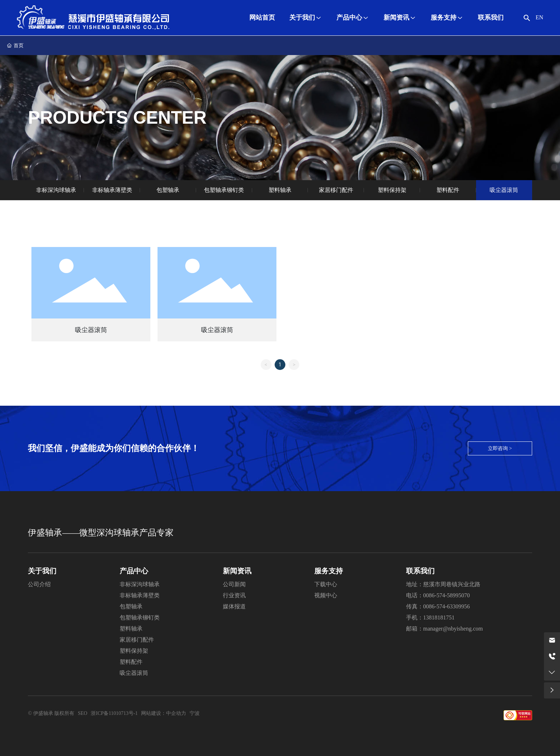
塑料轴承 (280, 190)
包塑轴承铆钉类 (224, 190)
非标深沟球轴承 (56, 190)
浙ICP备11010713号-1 (114, 713)
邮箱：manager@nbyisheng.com (444, 629)
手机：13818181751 (430, 617)
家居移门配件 (336, 190)
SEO (82, 713)
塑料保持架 (392, 190)
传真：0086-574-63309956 (438, 606)
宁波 (195, 713)
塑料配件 (448, 190)
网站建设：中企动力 (164, 713)
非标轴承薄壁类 (112, 190)
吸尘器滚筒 (504, 190)
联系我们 (420, 571)
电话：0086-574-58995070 (438, 595)
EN (539, 17)
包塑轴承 (168, 190)
